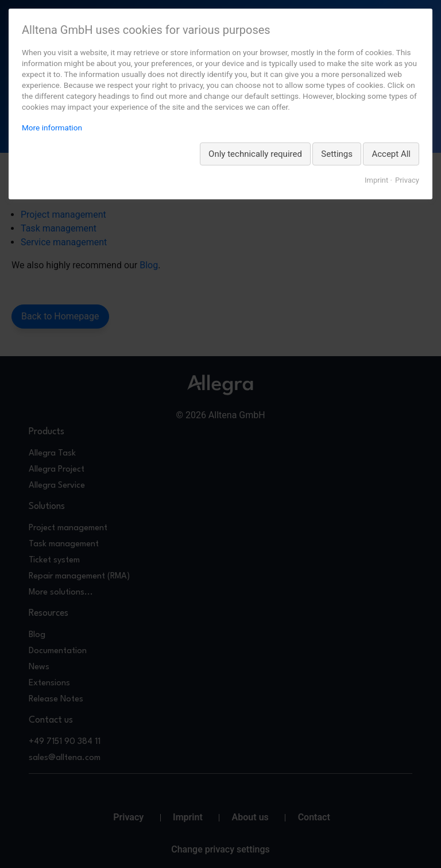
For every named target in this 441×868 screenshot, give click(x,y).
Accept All (391, 154)
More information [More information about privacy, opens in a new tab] (52, 128)
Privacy (407, 180)
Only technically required (255, 154)
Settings (337, 154)
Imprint (376, 180)
